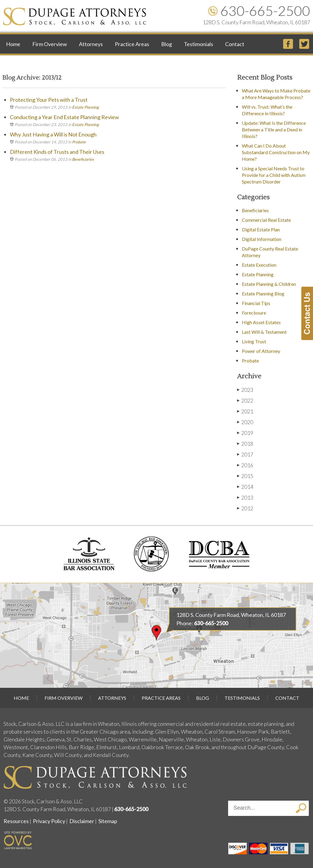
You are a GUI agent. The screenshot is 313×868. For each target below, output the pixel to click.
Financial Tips (256, 303)
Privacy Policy (49, 821)
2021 (245, 411)
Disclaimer (82, 821)
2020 (245, 422)
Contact (235, 44)
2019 (245, 433)
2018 (245, 443)
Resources (16, 821)
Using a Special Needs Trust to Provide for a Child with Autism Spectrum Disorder (274, 175)
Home (13, 44)
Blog (167, 44)
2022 (245, 400)
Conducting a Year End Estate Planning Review (64, 117)
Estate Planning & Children (269, 284)
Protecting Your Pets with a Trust (49, 100)
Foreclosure (254, 313)
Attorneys (91, 44)
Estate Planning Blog (263, 293)
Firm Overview (50, 44)
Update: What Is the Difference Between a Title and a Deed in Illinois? (274, 129)
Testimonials (199, 44)
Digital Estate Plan (261, 229)
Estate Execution (259, 265)
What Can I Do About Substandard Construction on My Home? (276, 152)
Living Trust (254, 341)
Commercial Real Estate (266, 220)
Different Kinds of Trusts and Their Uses (57, 152)
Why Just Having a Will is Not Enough (53, 134)
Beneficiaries (83, 159)
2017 (245, 454)
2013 (245, 497)
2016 (245, 465)
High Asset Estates (261, 322)
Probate (79, 142)
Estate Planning (85, 107)
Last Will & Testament (264, 332)
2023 (245, 390)
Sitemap (108, 821)
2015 (245, 476)
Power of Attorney (261, 351)
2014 (245, 487)
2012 (245, 508)
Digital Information (262, 239)
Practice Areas (132, 44)
